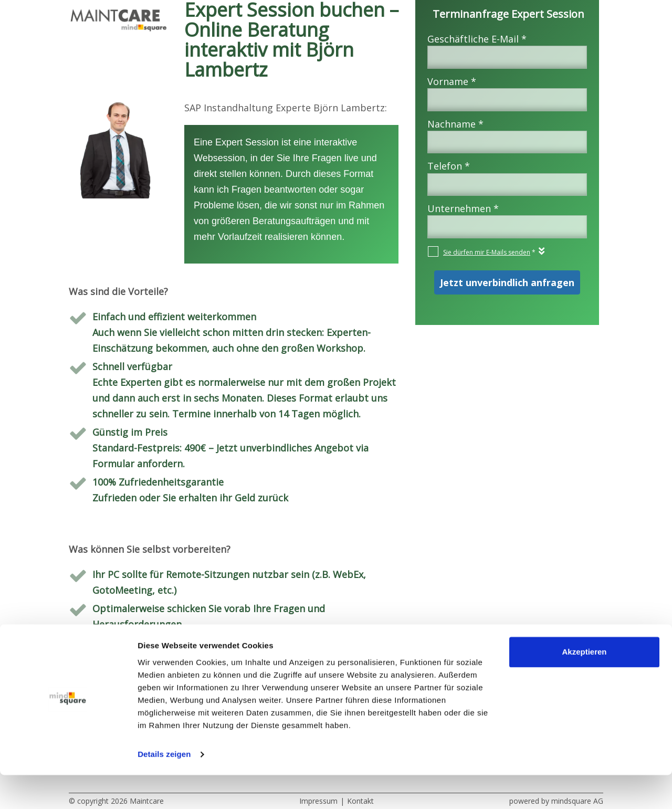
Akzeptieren (584, 686)
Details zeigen (164, 788)
